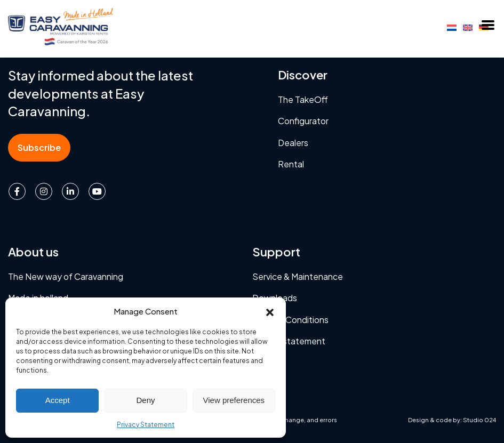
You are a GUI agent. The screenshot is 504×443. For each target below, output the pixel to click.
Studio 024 (479, 420)
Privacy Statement (146, 425)
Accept (58, 400)
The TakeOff (303, 99)
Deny (145, 400)
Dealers (293, 143)
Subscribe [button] (39, 147)
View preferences (234, 400)
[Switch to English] (468, 27)
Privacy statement (289, 341)
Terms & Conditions (290, 320)
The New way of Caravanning (66, 276)
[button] (270, 311)
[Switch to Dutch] (452, 27)
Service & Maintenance (298, 276)
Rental (291, 164)
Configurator (303, 121)
